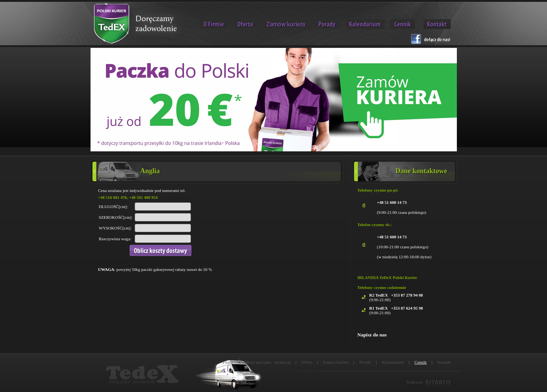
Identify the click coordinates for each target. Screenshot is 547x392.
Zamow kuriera (336, 362)
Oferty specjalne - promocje (267, 362)
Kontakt (444, 362)
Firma (228, 362)
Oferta (307, 362)
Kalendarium (393, 362)
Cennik (421, 362)
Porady (365, 362)
